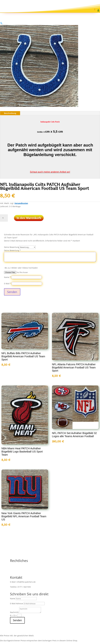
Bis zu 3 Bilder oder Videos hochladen (21, 268)
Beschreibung (10, 113)
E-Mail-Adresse (17, 603)
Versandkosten (21, 203)
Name (7, 277)
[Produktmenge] (4, 218)
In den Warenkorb (29, 218)
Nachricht (14, 612)
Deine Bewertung (12, 247)
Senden (12, 292)
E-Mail (8, 284)
